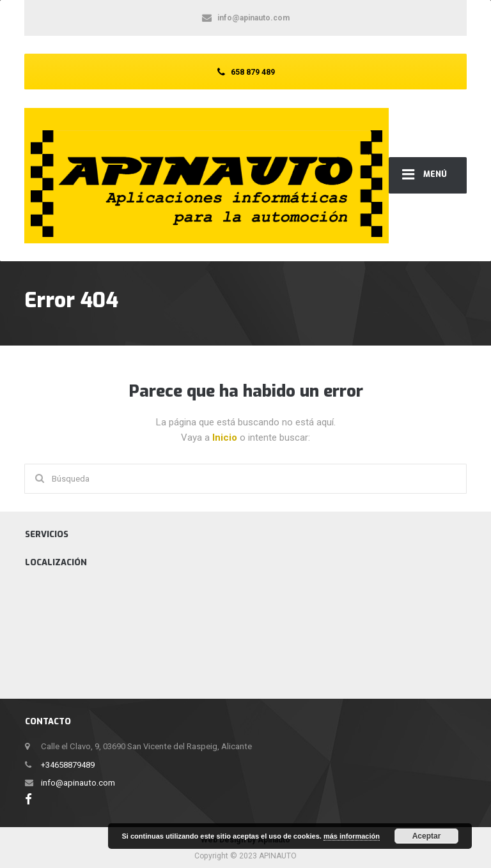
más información (352, 836)
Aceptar (427, 836)
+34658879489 (68, 765)
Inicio (226, 438)
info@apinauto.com (78, 783)
